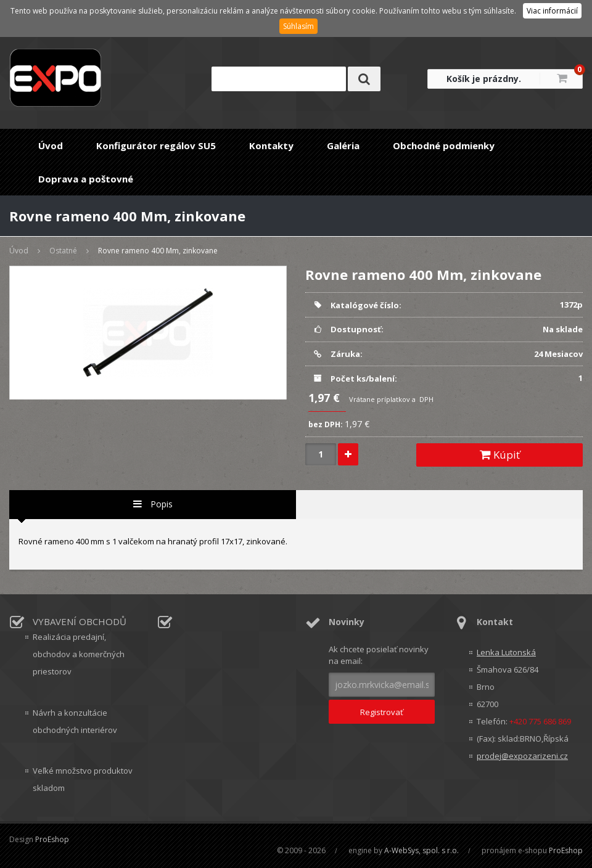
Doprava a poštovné (86, 179)
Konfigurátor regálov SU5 (156, 145)
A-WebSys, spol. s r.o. (421, 850)
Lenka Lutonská (506, 652)
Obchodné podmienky (444, 145)
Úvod (51, 145)
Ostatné (63, 251)
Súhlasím (298, 26)
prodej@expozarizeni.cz (522, 756)
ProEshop (52, 839)
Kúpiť (500, 455)
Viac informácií (552, 11)
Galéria (343, 145)
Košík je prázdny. (484, 79)
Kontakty (271, 145)
